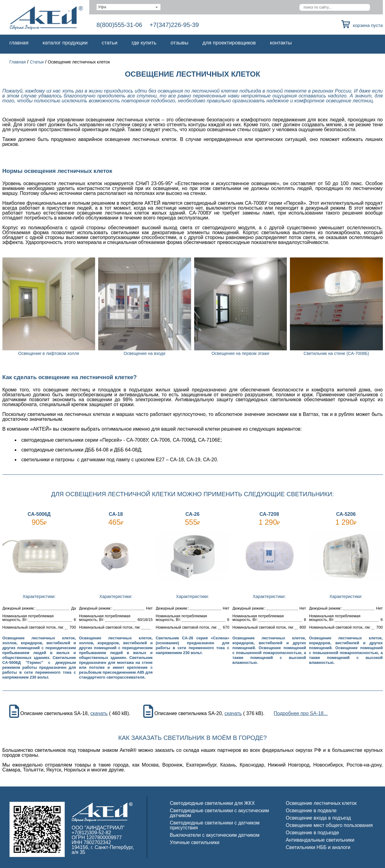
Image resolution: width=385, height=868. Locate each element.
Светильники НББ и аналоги (318, 847)
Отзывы (179, 43)
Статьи (110, 43)
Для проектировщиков (229, 43)
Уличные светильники (195, 842)
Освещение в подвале (311, 811)
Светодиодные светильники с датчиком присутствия (215, 825)
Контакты (281, 43)
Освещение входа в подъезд (318, 818)
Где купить (144, 43)
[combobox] (129, 7)
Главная (19, 43)
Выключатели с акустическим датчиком (215, 835)
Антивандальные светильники (320, 840)
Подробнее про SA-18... (301, 714)
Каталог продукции (65, 43)
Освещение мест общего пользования (329, 825)
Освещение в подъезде (313, 833)
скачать (99, 714)
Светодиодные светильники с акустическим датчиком (219, 813)
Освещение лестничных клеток (321, 803)
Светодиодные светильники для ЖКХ (212, 803)
